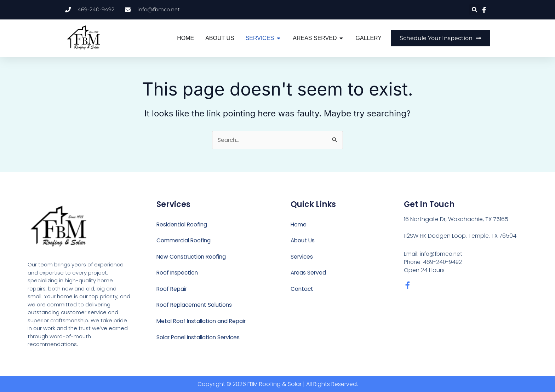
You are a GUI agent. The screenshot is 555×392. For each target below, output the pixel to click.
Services (302, 257)
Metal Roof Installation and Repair (203, 322)
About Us (303, 241)
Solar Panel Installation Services (201, 338)
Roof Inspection (178, 273)
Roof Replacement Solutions (196, 306)
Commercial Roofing (185, 241)
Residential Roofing (183, 224)
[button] (475, 10)
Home (299, 224)
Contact (302, 290)
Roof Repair (173, 290)
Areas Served (309, 273)
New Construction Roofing (193, 257)
